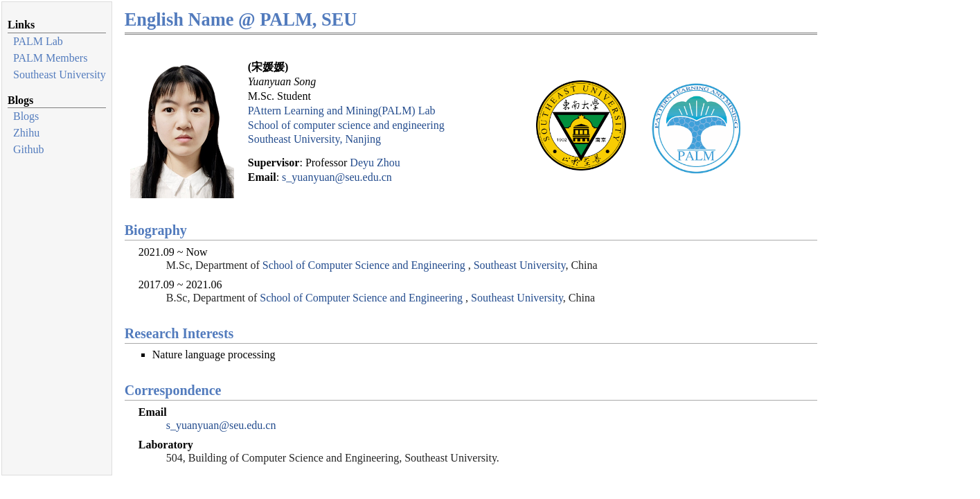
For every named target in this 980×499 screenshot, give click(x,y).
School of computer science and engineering (346, 125)
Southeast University (60, 75)
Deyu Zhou (375, 163)
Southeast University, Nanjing (314, 139)
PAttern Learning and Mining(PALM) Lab (342, 111)
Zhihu (26, 133)
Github (28, 149)
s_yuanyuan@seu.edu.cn (337, 177)
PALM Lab (38, 41)
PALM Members (50, 58)
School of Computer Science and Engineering (364, 265)
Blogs (26, 116)
